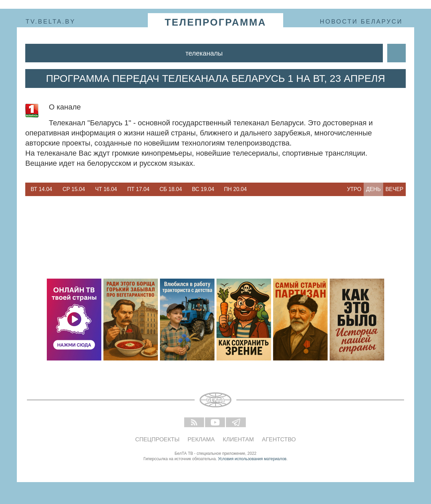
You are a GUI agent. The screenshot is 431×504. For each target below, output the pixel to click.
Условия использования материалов (252, 459)
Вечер (394, 189)
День (373, 189)
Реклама (201, 439)
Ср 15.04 (74, 189)
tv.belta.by (51, 22)
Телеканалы (204, 53)
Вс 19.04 (203, 189)
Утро (354, 189)
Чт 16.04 (106, 189)
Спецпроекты (158, 439)
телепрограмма (215, 22)
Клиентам (238, 439)
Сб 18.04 (171, 189)
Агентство (279, 439)
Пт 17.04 (138, 189)
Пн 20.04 (235, 189)
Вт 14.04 (41, 189)
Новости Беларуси (361, 22)
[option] (41, 189)
